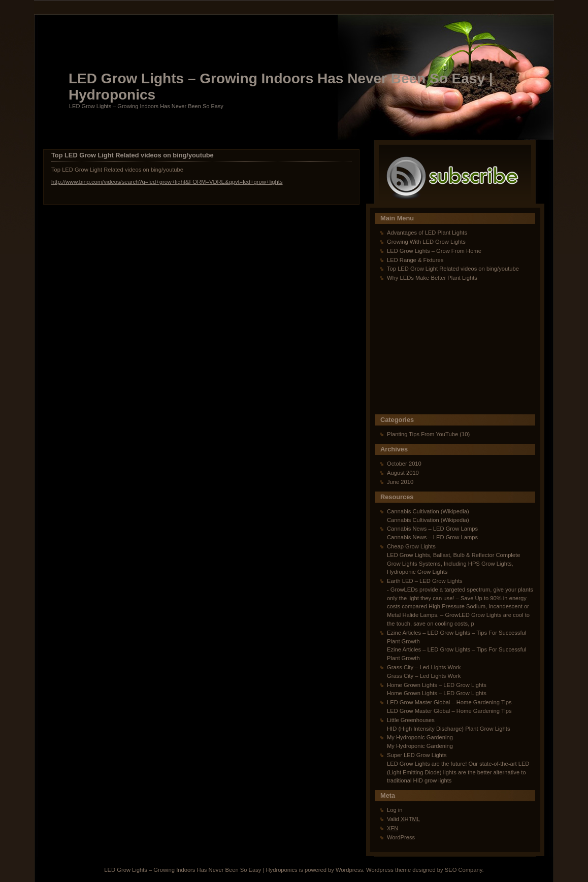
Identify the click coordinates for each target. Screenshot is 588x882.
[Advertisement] (439, 351)
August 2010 (403, 473)
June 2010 (400, 482)
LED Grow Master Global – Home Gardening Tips (449, 702)
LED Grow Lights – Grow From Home (434, 251)
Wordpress (349, 870)
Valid (403, 819)
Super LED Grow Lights (417, 755)
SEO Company (464, 870)
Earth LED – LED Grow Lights (425, 581)
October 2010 (404, 464)
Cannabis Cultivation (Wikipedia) (428, 511)
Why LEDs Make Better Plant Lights (432, 278)
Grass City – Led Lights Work (424, 667)
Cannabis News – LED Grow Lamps (432, 529)
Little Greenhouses (411, 720)
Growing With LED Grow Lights (426, 242)
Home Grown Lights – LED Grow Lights (437, 685)
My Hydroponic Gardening (420, 737)
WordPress (401, 837)
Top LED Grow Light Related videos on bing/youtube (133, 155)
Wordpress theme (388, 870)
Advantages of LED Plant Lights (427, 233)
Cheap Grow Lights (411, 546)
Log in (395, 810)
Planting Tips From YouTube (422, 434)
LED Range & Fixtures (415, 260)
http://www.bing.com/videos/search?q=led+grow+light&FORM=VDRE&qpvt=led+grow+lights (167, 182)
